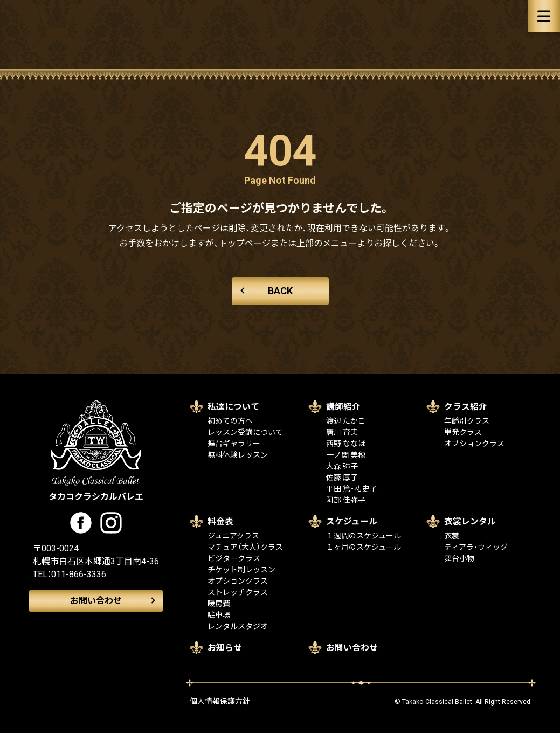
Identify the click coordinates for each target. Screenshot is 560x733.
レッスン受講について (245, 432)
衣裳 (452, 536)
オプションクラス (474, 444)
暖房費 (219, 604)
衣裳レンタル (470, 521)
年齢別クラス (467, 421)
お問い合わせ (96, 601)
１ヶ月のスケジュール (364, 547)
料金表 (220, 521)
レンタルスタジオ (238, 626)
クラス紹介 (466, 407)
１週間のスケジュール (364, 536)
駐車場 (219, 615)
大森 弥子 (342, 466)
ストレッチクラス (238, 592)
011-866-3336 (79, 574)
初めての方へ (230, 421)
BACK (280, 291)
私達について (233, 407)
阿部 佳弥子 (346, 500)
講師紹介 (343, 407)
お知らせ (225, 648)
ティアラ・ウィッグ (476, 547)
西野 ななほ (346, 444)
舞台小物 (459, 558)
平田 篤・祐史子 (351, 489)
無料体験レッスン (238, 455)
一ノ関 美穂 (346, 455)
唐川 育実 (342, 432)
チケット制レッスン (241, 570)
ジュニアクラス (233, 536)
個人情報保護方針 (220, 701)
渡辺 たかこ (346, 421)
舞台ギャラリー (234, 444)
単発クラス (463, 432)
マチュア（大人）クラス (245, 547)
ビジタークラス (234, 558)
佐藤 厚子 (342, 478)
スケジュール (352, 521)
